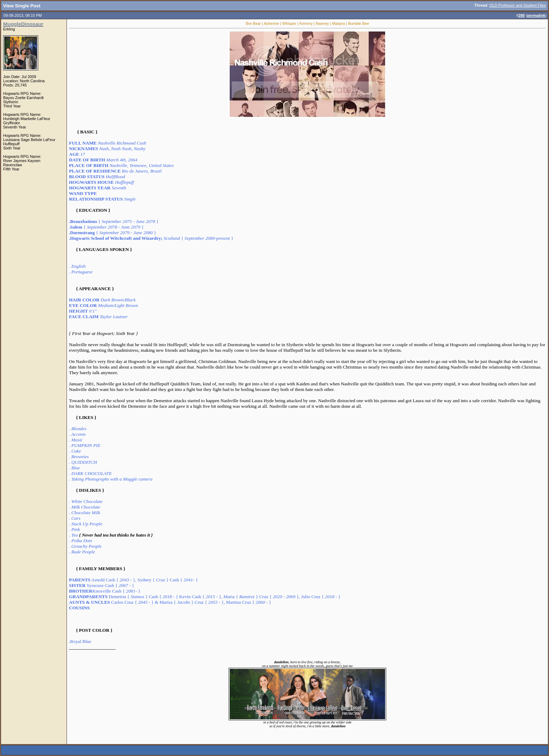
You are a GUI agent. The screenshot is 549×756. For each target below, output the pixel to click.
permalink (536, 15)
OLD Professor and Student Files (518, 5)
